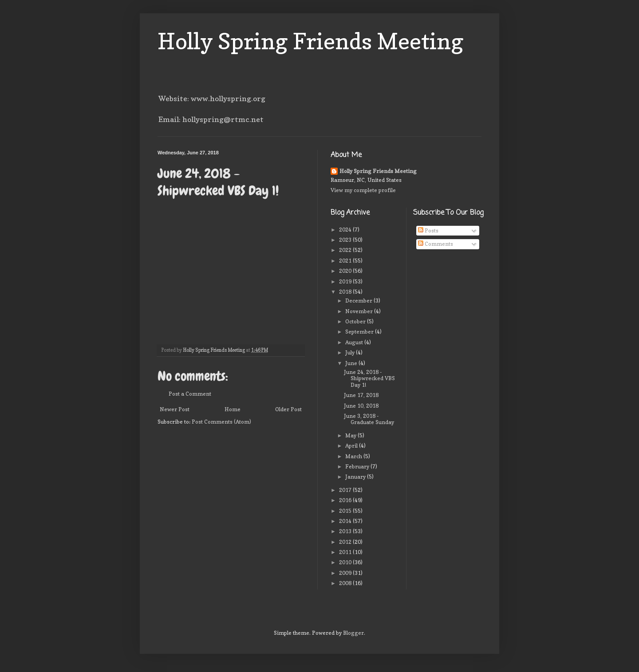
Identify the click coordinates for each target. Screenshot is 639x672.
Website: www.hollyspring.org (212, 98)
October (356, 321)
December (359, 301)
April (352, 446)
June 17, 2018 (361, 395)
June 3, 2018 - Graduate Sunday (369, 419)
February (358, 466)
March (354, 456)
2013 (346, 531)
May (351, 435)
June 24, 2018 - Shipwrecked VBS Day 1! (369, 378)
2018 (346, 292)
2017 (346, 490)
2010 (346, 562)
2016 (346, 500)
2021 (346, 261)
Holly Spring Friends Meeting (311, 41)
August (355, 342)
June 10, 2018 (361, 406)
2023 (346, 240)
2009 (346, 573)
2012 (346, 542)
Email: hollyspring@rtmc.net (211, 119)
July (351, 352)
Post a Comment (190, 394)
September (360, 332)
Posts (428, 230)
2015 (346, 511)
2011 (346, 552)
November (360, 311)
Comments (436, 244)
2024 (346, 230)
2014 (346, 521)
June (352, 363)
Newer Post (175, 409)
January (356, 477)
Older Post (288, 409)
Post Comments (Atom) (221, 422)
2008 (346, 583)
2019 (346, 281)
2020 (346, 271)
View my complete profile (363, 190)
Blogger (353, 633)
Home (233, 409)
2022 (346, 250)
